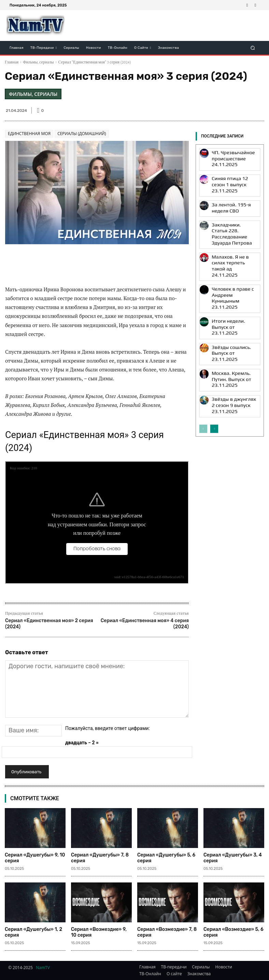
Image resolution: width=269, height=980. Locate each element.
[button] (253, 48)
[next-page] (214, 349)
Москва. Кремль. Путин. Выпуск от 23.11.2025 (232, 308)
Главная (12, 62)
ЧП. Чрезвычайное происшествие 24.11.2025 (228, 156)
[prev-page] (203, 349)
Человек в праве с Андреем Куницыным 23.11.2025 (230, 254)
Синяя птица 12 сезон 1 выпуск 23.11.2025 (232, 175)
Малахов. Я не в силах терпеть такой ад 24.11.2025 (231, 233)
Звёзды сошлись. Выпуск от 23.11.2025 (233, 291)
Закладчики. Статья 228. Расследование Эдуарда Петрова (233, 211)
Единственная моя (29, 134)
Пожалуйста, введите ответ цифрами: (108, 728)
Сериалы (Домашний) (82, 134)
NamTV (43, 968)
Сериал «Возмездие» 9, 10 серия (99, 932)
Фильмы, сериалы (38, 62)
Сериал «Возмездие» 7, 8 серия (167, 932)
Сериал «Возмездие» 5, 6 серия (233, 932)
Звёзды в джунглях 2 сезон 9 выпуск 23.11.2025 (230, 327)
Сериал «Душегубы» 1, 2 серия (33, 932)
